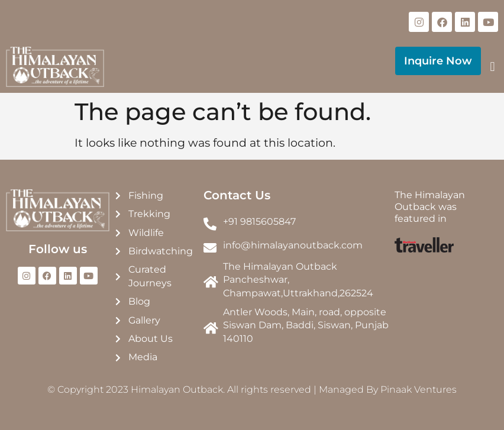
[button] (492, 67)
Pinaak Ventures (419, 389)
